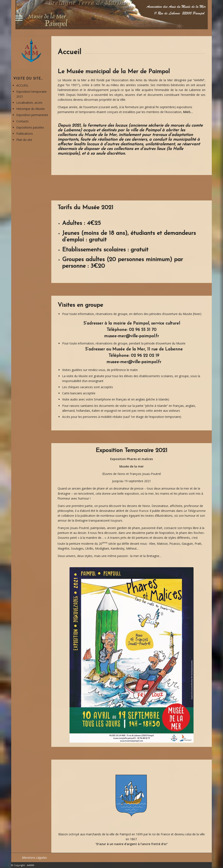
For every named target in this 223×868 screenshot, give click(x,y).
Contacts (22, 121)
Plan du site (24, 140)
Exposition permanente (32, 115)
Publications (25, 134)
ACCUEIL (22, 85)
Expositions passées (30, 127)
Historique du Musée (31, 109)
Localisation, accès (29, 103)
